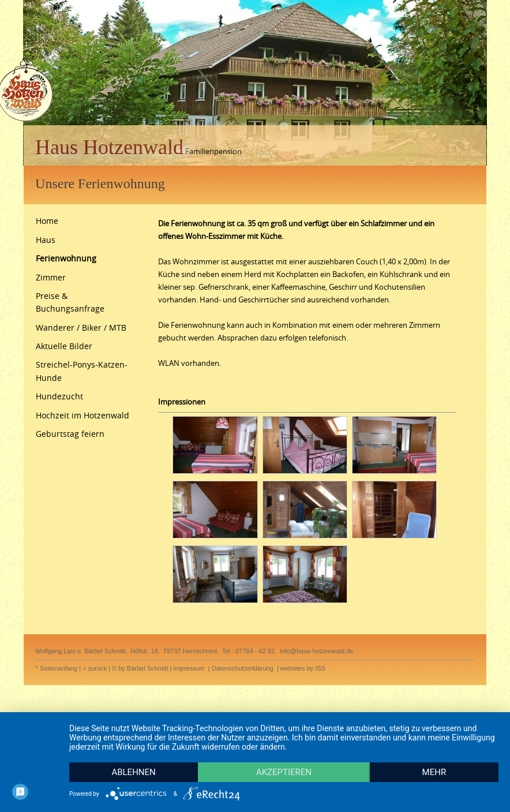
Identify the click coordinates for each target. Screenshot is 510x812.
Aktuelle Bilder (64, 346)
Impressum (189, 668)
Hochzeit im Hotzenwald (82, 415)
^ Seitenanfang (56, 668)
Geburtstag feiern (70, 434)
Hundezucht (59, 396)
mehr (434, 772)
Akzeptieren (284, 772)
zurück (97, 668)
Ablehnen (133, 772)
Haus (46, 240)
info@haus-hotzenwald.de (316, 651)
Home (47, 221)
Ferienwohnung (66, 258)
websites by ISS (303, 668)
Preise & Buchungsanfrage (70, 302)
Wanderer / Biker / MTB (81, 328)
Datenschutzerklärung (243, 668)
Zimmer (51, 277)
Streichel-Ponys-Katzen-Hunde (82, 371)
